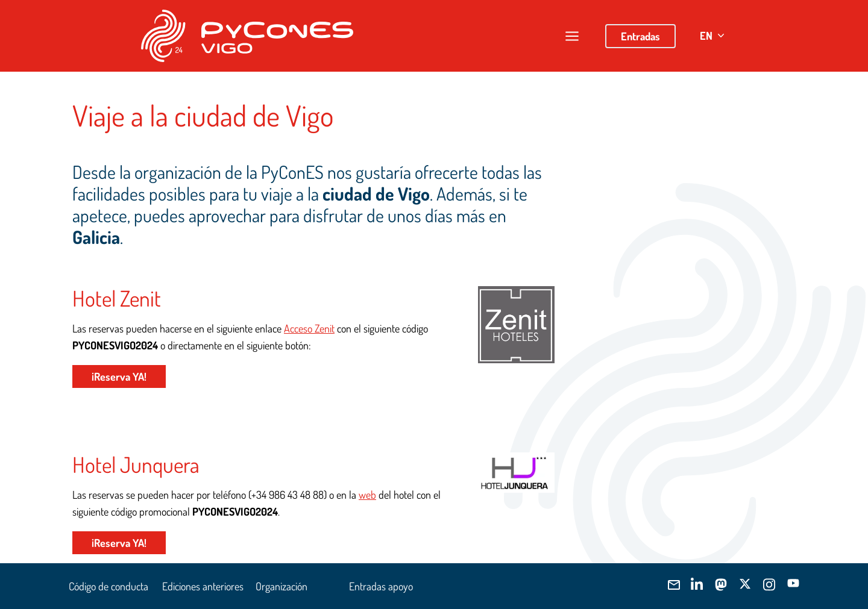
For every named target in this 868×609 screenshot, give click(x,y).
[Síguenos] (697, 585)
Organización (281, 586)
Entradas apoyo (381, 586)
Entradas (640, 36)
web (367, 495)
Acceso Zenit (309, 328)
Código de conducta (108, 586)
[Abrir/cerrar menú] (572, 36)
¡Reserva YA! (119, 376)
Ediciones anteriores (203, 586)
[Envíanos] (673, 585)
